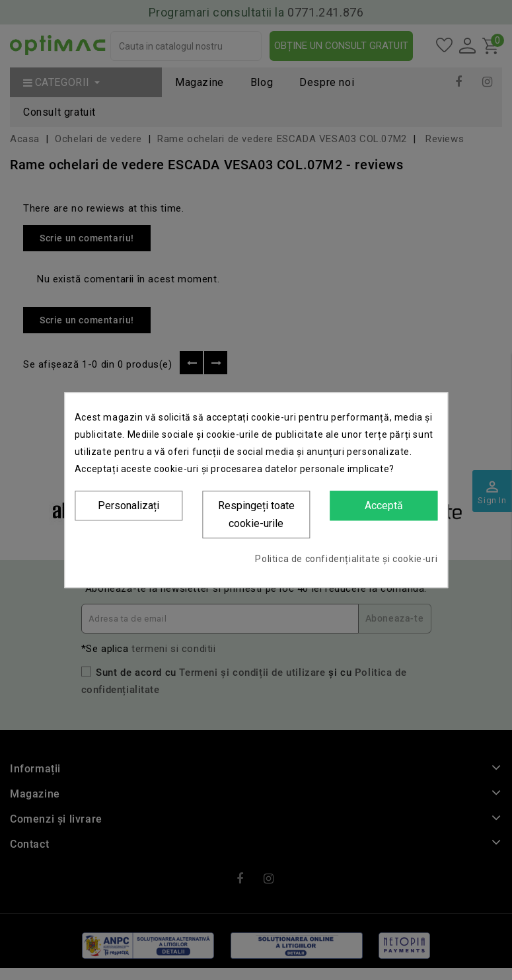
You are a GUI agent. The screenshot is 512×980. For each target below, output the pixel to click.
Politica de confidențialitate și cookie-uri (346, 559)
